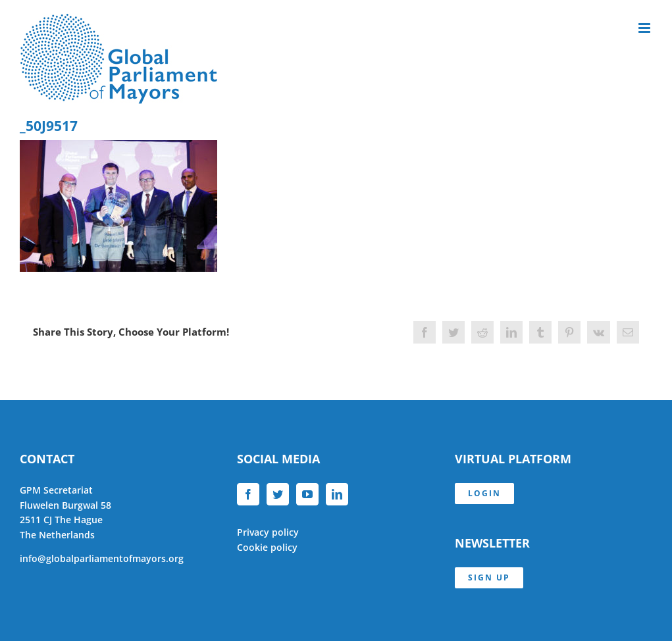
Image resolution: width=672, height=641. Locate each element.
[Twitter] (278, 494)
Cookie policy (267, 547)
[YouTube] (307, 494)
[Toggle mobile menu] (645, 28)
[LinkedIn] (337, 494)
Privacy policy (268, 532)
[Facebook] (248, 494)
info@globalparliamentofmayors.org (102, 558)
